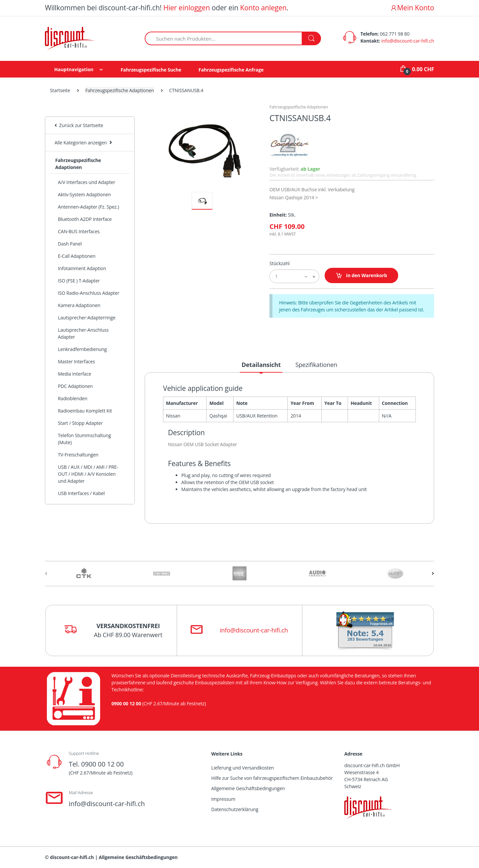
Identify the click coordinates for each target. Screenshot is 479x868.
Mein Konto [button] (412, 8)
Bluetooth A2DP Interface (85, 219)
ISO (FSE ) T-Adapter (79, 281)
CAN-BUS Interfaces (79, 231)
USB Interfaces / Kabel (81, 493)
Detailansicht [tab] (261, 365)
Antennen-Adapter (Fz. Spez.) (88, 207)
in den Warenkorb (361, 276)
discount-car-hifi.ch (72, 857)
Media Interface (75, 374)
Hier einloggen (187, 8)
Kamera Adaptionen (79, 305)
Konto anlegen (263, 8)
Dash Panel (70, 244)
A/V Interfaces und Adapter (86, 182)
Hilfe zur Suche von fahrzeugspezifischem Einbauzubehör (272, 778)
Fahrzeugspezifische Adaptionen (120, 90)
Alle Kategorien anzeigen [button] (81, 143)
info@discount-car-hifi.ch (408, 41)
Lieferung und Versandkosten (242, 768)
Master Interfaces (77, 361)
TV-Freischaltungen (78, 455)
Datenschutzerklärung (235, 809)
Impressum (223, 799)
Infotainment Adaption (82, 268)
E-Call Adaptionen (77, 256)
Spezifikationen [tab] (316, 365)
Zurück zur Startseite (79, 125)
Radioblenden (73, 398)
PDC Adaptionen (75, 386)
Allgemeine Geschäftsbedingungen (248, 788)
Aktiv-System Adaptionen (84, 194)
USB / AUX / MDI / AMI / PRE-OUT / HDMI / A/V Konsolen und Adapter (88, 474)
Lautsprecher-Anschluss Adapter (83, 333)
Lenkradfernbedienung (82, 349)
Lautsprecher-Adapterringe (87, 318)
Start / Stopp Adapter (80, 423)
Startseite (60, 90)
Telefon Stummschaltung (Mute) (84, 439)
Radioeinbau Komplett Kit (85, 411)
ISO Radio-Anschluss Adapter (89, 293)
